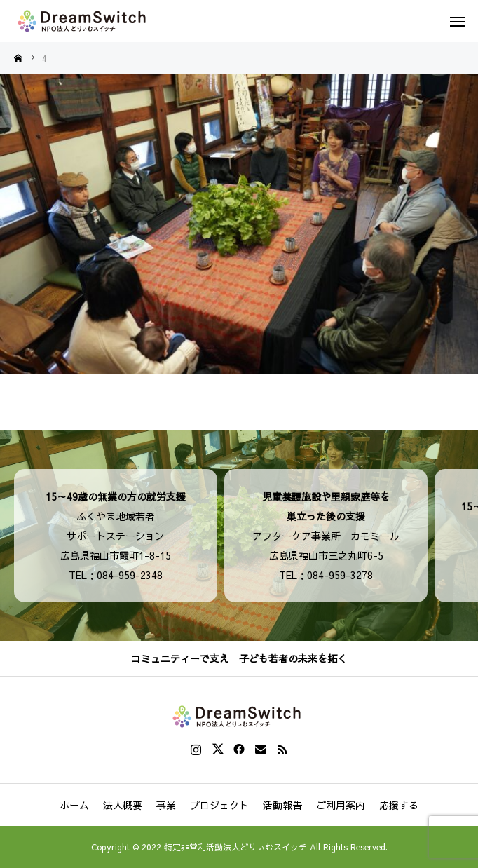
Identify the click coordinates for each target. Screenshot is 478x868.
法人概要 (123, 805)
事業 (166, 805)
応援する (399, 805)
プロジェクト (219, 805)
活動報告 (282, 805)
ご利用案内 (341, 805)
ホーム (74, 805)
